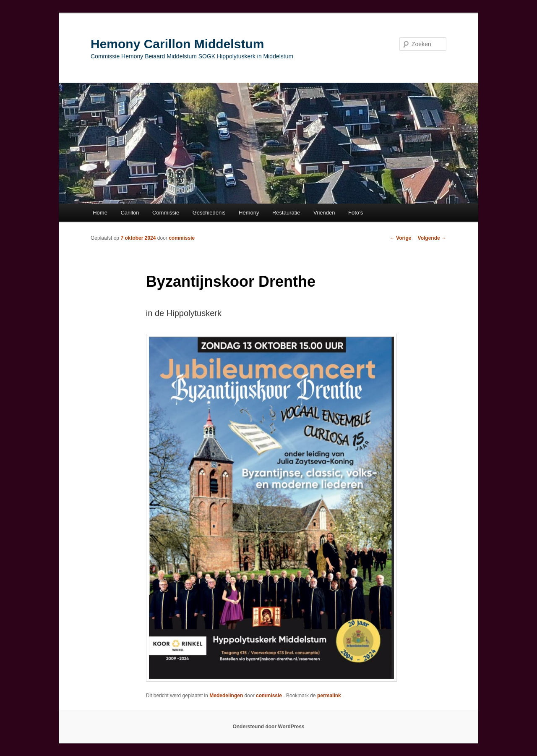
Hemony (249, 213)
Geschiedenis (209, 213)
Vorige (401, 238)
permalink (330, 696)
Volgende (432, 238)
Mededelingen (226, 696)
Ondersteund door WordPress (268, 727)
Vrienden (324, 213)
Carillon (130, 213)
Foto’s (356, 213)
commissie (182, 238)
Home (100, 213)
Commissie (166, 213)
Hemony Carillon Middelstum (177, 44)
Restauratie (286, 213)
